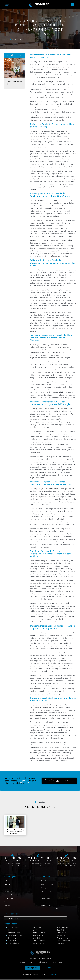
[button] (72, 5)
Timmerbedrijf (8, 899)
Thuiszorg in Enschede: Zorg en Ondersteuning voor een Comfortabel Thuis (15, 832)
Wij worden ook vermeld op (50, 909)
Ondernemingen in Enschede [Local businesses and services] (66, 860)
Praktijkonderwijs (9, 902)
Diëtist (6, 881)
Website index (46, 906)
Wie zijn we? (45, 895)
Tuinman (7, 888)
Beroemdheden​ (46, 899)
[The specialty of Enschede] (39, 856)
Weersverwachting (47, 885)
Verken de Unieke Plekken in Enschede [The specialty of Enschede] (39, 860)
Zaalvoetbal (8, 885)
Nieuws (43, 881)
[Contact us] (13, 856)
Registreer (44, 902)
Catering (7, 906)
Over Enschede (46, 892)
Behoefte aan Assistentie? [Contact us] (13, 860)
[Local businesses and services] (66, 856)
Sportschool (8, 895)
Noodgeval (45, 888)
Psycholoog (8, 892)
